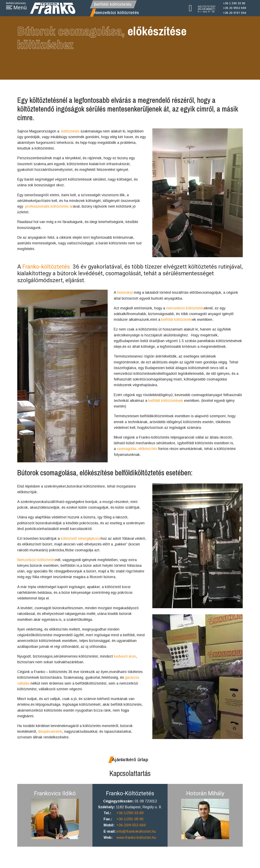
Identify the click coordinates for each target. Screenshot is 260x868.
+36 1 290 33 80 (234, 3)
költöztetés (70, 131)
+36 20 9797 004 (235, 13)
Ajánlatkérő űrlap (130, 764)
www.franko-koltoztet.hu (136, 843)
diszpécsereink (50, 736)
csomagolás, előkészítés (136, 452)
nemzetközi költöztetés (185, 308)
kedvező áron (125, 659)
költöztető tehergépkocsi (81, 539)
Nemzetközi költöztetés (116, 13)
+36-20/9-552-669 (131, 830)
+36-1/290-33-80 (130, 817)
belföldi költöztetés (177, 320)
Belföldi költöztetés (113, 4)
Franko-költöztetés (46, 267)
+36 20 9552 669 (235, 8)
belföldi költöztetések (166, 402)
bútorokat (125, 293)
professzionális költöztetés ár (49, 208)
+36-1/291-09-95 (130, 824)
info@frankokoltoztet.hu (136, 836)
